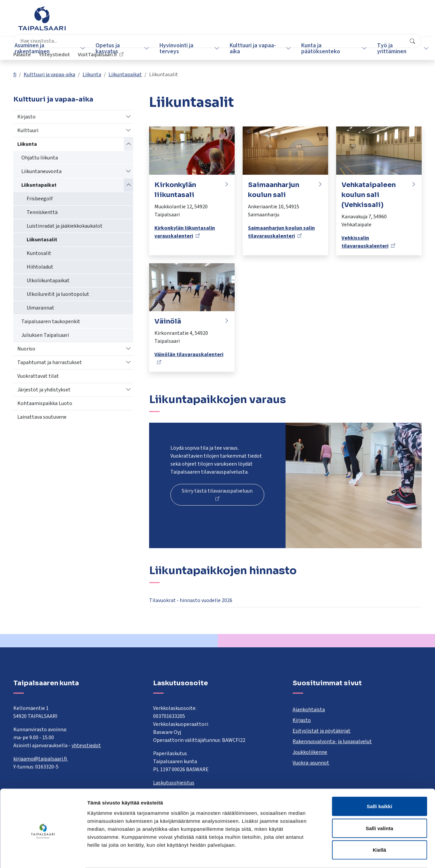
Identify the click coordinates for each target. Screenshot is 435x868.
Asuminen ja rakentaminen (35, 48)
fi (15, 75)
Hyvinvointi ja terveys (174, 48)
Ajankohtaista (309, 710)
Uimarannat (40, 308)
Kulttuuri (28, 130)
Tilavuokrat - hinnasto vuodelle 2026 (191, 600)
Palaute (310, 22)
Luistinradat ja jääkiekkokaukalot (65, 226)
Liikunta (92, 75)
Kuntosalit (39, 253)
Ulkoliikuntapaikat (48, 281)
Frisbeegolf (40, 199)
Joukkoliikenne (310, 752)
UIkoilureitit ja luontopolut (58, 294)
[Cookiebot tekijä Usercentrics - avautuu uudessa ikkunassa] (43, 855)
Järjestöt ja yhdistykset (44, 390)
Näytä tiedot (356, 855)
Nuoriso (26, 349)
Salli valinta (380, 803)
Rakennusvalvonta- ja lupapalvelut (332, 742)
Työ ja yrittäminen (383, 48)
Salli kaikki (380, 781)
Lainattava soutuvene (42, 417)
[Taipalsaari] (42, 18)
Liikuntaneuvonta (41, 171)
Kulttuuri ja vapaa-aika (248, 48)
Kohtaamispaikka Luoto (45, 403)
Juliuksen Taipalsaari (45, 335)
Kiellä (379, 824)
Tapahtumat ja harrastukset (50, 362)
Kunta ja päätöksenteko (314, 48)
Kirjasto (26, 117)
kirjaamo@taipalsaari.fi (41, 759)
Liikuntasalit (42, 240)
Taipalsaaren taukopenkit (51, 322)
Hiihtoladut (40, 267)
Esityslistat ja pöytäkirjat (322, 731)
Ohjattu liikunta (40, 158)
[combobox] (186, 22)
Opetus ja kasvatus (108, 48)
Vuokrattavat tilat (38, 376)
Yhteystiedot (342, 22)
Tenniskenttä (42, 212)
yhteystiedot (86, 746)
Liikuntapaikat (125, 75)
